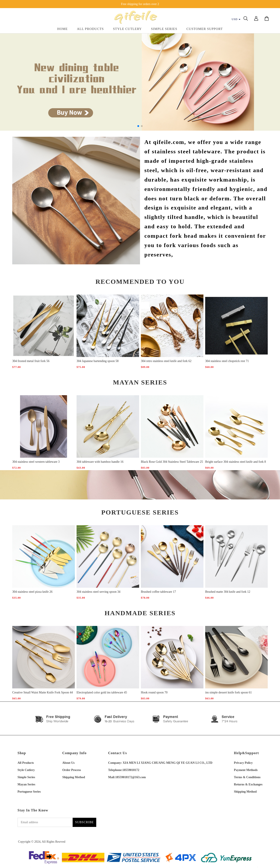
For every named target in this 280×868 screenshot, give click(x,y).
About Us (68, 763)
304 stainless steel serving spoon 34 (98, 592)
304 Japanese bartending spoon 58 (98, 361)
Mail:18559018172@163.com (127, 777)
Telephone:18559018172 (124, 770)
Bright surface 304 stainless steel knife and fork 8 (236, 462)
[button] (138, 126)
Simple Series (164, 29)
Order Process (72, 770)
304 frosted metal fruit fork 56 (31, 361)
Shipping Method (74, 777)
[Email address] (45, 822)
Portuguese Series (29, 792)
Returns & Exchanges (248, 784)
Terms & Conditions (247, 777)
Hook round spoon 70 (154, 692)
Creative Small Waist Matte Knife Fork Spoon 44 (43, 692)
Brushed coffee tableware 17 (158, 592)
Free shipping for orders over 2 (140, 4)
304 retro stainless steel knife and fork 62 (166, 361)
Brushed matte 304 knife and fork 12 (228, 592)
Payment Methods (246, 770)
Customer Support (205, 29)
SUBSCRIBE (84, 822)
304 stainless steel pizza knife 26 (32, 592)
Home (63, 29)
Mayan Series (26, 784)
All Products (90, 29)
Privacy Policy (243, 763)
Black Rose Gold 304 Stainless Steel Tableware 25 (172, 462)
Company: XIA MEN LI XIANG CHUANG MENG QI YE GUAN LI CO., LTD (160, 763)
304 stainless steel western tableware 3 (36, 462)
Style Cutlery (127, 29)
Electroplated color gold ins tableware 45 (102, 692)
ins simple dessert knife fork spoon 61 (228, 692)
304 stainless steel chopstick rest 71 (227, 361)
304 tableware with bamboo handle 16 (100, 462)
